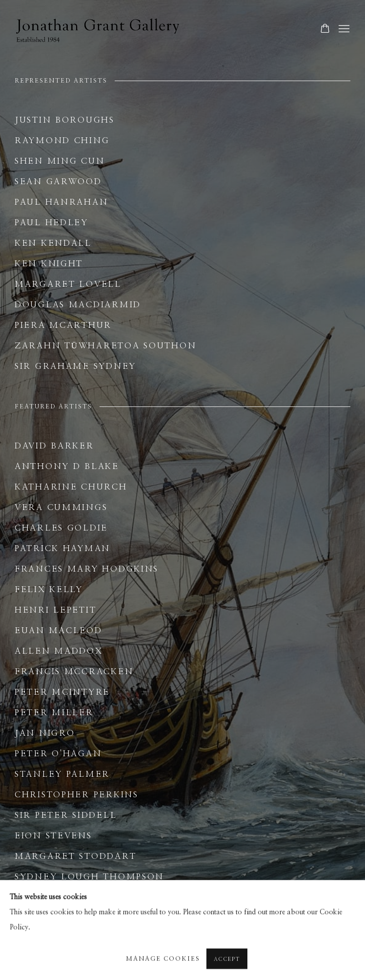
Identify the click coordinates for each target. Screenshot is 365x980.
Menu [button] (343, 29)
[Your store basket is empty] (325, 29)
